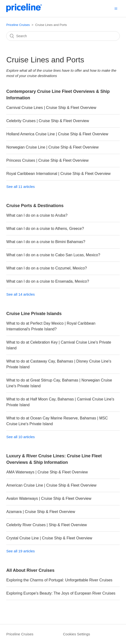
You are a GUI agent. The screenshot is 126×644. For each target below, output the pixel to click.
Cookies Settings (77, 634)
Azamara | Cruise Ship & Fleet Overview (41, 512)
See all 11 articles (20, 187)
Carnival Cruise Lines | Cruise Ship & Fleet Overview (51, 108)
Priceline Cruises (18, 25)
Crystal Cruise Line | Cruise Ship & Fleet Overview (49, 538)
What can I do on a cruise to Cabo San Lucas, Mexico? (53, 255)
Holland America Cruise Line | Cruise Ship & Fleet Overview (57, 134)
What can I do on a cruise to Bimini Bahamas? (46, 242)
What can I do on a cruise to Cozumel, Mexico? (47, 268)
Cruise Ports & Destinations (35, 206)
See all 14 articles (20, 294)
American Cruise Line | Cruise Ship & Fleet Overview (51, 485)
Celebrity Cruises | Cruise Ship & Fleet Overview (48, 121)
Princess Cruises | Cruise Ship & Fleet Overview (47, 160)
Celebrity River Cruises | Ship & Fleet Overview (47, 525)
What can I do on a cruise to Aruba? (37, 215)
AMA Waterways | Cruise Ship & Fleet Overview (47, 472)
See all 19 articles (20, 551)
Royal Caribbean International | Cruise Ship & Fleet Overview (58, 174)
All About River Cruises (30, 570)
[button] (116, 8)
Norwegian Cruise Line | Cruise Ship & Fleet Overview (52, 147)
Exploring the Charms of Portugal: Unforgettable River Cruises (59, 580)
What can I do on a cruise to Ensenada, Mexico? (48, 281)
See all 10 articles (20, 437)
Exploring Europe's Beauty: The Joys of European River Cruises (61, 593)
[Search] (63, 36)
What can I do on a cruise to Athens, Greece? (45, 229)
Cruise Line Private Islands (34, 314)
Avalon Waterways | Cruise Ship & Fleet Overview (49, 498)
